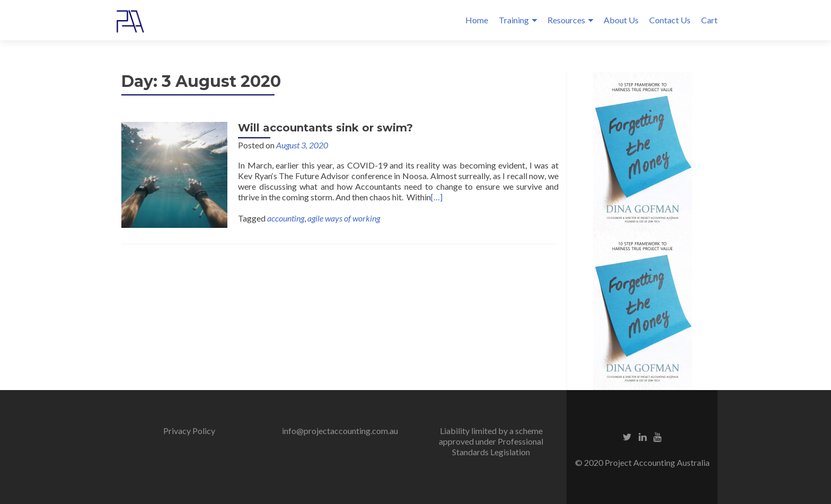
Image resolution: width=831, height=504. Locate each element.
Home (477, 20)
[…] (437, 197)
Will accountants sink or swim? (325, 128)
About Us (621, 20)
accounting (286, 218)
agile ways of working (344, 218)
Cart (709, 20)
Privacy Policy (189, 431)
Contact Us (670, 20)
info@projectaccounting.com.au (340, 431)
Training (514, 20)
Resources (566, 20)
